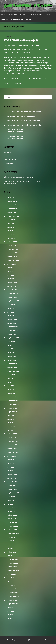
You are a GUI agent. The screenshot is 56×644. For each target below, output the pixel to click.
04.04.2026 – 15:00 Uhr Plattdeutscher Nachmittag (25, 112)
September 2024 (13, 260)
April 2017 (11, 545)
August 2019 (12, 456)
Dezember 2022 (13, 327)
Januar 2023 (12, 323)
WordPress (24, 640)
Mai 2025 (11, 231)
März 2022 (11, 353)
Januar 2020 (12, 438)
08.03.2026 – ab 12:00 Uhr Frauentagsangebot (24, 121)
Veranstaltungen (37, 15)
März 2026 (11, 198)
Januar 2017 (12, 556)
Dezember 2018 (13, 482)
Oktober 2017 (12, 530)
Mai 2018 (11, 504)
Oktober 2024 (12, 257)
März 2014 (11, 618)
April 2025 (11, 234)
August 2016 (12, 574)
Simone (37, 640)
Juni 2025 (11, 227)
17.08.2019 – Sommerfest (21, 41)
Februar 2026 (12, 201)
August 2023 (12, 305)
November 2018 (13, 486)
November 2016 (13, 563)
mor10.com (46, 640)
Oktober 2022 (12, 334)
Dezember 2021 (13, 364)
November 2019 (13, 445)
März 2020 (11, 430)
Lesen (12, 84)
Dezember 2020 (13, 401)
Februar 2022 (12, 356)
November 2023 (13, 294)
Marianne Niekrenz (20, 46)
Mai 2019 (11, 463)
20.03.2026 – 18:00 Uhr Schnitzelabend (21, 116)
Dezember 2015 (13, 593)
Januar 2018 (12, 519)
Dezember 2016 (13, 559)
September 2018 (13, 493)
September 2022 (13, 338)
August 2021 (12, 375)
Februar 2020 (12, 434)
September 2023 (13, 301)
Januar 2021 (12, 397)
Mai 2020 (11, 423)
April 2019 (11, 467)
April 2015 (11, 611)
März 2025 (11, 238)
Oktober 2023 (12, 297)
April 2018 (11, 508)
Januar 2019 (12, 478)
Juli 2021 (11, 378)
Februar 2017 (12, 552)
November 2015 (13, 596)
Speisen (49, 15)
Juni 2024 (11, 268)
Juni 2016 (11, 578)
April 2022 (11, 349)
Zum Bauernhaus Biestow (28, 6)
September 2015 (13, 604)
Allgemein (7, 152)
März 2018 (11, 511)
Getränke (5, 20)
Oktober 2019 (12, 449)
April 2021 (11, 386)
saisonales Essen (10, 160)
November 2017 (13, 526)
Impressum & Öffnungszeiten (22, 20)
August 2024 (12, 264)
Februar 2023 (12, 319)
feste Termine (8, 156)
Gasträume (24, 15)
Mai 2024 (11, 271)
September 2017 (13, 534)
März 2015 (11, 615)
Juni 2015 (11, 607)
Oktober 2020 (12, 408)
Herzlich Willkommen (9, 15)
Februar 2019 (12, 474)
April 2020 (11, 426)
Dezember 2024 (13, 249)
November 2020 (13, 404)
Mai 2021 (11, 382)
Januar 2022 (12, 360)
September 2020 (13, 412)
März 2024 (11, 279)
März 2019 (11, 471)
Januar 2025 (12, 246)
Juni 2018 (11, 500)
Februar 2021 (12, 393)
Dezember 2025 (13, 209)
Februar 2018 (12, 515)
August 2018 (12, 497)
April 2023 (11, 312)
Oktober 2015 (12, 600)
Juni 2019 (11, 460)
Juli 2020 (11, 415)
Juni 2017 (11, 541)
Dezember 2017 (13, 522)
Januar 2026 (12, 205)
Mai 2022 (11, 345)
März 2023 (11, 316)
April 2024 (11, 275)
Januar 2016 (12, 589)
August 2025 (12, 220)
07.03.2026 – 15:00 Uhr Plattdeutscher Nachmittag (25, 125)
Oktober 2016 (12, 567)
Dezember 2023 (13, 290)
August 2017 (12, 537)
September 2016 (13, 570)
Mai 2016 (11, 582)
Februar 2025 (12, 242)
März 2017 (11, 548)
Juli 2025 (11, 223)
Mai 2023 (11, 308)
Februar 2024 (12, 282)
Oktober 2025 (12, 212)
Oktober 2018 (12, 489)
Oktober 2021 (12, 367)
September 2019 (13, 452)
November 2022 (13, 330)
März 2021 (11, 390)
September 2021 (13, 371)
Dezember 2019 (13, 441)
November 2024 (13, 253)
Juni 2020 (11, 419)
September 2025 (13, 216)
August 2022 (12, 342)
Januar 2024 (12, 286)
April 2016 (11, 585)
